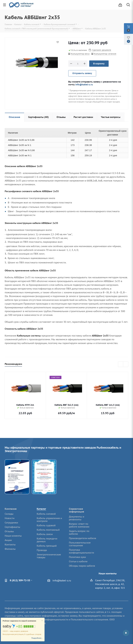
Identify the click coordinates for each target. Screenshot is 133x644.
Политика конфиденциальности (81, 551)
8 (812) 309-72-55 (20, 580)
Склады (9, 514)
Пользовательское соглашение (80, 544)
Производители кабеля (83, 538)
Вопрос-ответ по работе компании (79, 525)
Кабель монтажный (48, 530)
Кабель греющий (47, 546)
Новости (10, 518)
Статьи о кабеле (78, 561)
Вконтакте (126, 633)
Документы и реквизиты (77, 518)
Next (126, 364)
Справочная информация (77, 510)
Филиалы (10, 549)
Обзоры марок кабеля (82, 566)
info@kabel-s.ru (84, 84)
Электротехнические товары (49, 556)
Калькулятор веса (80, 54)
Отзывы (9, 531)
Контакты (10, 544)
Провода (42, 550)
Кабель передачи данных (47, 540)
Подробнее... (37, 638)
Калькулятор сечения (105, 54)
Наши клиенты (13, 536)
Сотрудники (11, 523)
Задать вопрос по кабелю (79, 532)
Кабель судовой (46, 525)
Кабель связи (45, 534)
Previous (121, 364)
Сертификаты (12, 527)
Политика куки (77, 557)
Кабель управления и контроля (49, 520)
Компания (11, 509)
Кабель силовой (46, 514)
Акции (8, 540)
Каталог (41, 509)
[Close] (42, 621)
